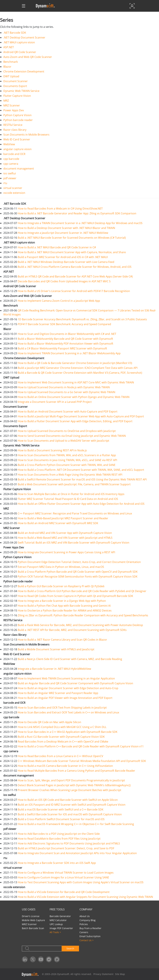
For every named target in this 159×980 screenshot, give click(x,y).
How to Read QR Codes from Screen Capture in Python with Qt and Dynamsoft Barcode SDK (75, 596)
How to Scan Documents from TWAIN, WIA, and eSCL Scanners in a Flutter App (67, 455)
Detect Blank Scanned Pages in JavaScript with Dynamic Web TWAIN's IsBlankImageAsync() (74, 785)
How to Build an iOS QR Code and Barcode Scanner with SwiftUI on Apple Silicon (68, 800)
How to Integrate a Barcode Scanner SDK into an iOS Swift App (57, 863)
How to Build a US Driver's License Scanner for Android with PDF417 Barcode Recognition (74, 291)
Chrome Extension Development (24, 71)
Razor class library (15, 130)
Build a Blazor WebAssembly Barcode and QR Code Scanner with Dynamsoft (65, 339)
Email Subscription (90, 936)
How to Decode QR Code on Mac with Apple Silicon (49, 722)
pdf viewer (10, 178)
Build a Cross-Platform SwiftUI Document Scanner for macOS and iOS (61, 819)
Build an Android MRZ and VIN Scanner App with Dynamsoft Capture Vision (65, 533)
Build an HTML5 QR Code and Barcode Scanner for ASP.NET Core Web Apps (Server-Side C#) (75, 276)
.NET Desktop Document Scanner (24, 37)
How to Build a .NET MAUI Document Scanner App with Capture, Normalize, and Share (72, 252)
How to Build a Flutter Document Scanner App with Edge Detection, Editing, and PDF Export (75, 421)
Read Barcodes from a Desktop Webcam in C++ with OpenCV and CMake (63, 742)
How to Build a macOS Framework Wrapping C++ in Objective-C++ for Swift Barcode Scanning (76, 824)
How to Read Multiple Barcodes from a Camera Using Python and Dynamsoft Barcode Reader (76, 771)
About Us (85, 916)
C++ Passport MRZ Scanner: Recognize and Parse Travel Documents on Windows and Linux (75, 513)
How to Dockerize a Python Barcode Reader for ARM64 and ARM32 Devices (65, 610)
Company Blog (88, 920)
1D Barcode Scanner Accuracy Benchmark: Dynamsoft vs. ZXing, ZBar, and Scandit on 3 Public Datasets (82, 319)
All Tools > (55, 932)
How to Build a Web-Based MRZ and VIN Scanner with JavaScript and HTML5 (65, 538)
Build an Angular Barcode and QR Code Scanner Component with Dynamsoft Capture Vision (75, 683)
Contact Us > (87, 940)
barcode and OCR (14, 154)
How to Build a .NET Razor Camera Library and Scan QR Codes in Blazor (62, 640)
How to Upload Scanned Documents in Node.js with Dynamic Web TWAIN (64, 387)
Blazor (7, 67)
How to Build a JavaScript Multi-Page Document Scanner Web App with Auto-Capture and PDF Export (81, 416)
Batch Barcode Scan (33, 928)
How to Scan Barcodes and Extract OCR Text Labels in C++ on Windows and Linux (68, 712)
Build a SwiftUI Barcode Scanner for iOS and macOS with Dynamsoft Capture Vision (70, 814)
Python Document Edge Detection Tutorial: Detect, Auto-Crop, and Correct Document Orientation (79, 562)
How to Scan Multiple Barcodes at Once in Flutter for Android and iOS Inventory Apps (71, 494)
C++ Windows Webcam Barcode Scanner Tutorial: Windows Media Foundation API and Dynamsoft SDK (82, 761)
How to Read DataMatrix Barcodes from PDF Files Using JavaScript (59, 839)
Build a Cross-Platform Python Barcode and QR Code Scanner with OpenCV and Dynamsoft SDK (78, 572)
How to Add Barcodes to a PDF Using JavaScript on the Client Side (59, 834)
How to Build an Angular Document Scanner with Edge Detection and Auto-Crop (68, 688)
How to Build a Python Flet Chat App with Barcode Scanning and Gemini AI (64, 606)
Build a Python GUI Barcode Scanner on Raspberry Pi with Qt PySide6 (61, 586)
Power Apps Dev (14, 110)
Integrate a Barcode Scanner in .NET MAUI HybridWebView (54, 669)
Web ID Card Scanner (17, 139)
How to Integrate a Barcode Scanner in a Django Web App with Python (62, 601)
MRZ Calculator (58, 920)
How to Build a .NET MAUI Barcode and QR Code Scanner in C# (57, 247)
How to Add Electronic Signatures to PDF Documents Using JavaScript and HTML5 (69, 843)
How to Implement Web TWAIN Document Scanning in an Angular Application (66, 678)
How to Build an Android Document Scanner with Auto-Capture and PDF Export (68, 412)
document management (19, 169)
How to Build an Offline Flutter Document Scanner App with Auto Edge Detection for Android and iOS (81, 504)
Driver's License (31, 916)
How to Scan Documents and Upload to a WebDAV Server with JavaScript (63, 441)
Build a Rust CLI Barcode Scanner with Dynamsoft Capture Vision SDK (61, 737)
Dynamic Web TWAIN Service (21, 91)
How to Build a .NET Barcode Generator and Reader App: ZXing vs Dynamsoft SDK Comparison (77, 213)
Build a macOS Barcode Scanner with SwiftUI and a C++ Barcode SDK (61, 809)
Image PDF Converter (61, 928)
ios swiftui (10, 173)
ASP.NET (9, 47)
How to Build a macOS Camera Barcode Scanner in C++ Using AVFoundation (65, 766)
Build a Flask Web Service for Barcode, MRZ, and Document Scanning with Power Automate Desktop (80, 625)
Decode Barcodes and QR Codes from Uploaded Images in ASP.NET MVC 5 (64, 281)
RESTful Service (13, 125)
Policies (84, 924)
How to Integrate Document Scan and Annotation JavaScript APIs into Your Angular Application (77, 853)
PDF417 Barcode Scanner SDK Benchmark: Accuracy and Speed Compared (64, 324)
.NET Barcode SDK (15, 33)
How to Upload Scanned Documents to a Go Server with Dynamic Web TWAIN (66, 392)
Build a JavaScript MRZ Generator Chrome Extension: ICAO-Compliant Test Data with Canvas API (78, 368)
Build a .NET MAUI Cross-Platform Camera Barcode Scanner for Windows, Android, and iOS (75, 267)
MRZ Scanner (12, 105)
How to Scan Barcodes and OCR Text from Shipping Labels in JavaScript (62, 708)
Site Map (120, 974)
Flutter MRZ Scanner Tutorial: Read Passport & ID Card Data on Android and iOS (68, 499)
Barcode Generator (60, 916)
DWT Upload (11, 76)
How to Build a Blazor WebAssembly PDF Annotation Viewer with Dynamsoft (65, 344)
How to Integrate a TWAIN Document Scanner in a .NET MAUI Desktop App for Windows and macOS (80, 223)
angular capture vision (17, 149)
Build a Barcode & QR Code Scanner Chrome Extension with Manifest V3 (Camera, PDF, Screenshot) (80, 373)
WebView (9, 144)
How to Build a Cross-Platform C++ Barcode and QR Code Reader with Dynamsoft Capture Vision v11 (81, 746)
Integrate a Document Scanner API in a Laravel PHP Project (55, 402)
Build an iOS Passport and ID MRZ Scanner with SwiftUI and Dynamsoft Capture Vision (72, 805)
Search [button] (70, 948)
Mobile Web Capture (33, 920)
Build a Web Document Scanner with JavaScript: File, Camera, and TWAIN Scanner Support (74, 484)
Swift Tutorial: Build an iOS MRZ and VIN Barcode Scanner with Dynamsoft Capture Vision (73, 543)
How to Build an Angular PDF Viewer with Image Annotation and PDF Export (65, 698)
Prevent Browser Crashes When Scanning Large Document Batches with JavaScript (69, 790)
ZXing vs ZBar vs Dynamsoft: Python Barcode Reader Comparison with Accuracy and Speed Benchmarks (83, 615)
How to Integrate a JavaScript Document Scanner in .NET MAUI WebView (63, 233)
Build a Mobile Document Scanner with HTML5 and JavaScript (56, 649)
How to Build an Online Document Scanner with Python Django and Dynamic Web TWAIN (74, 397)
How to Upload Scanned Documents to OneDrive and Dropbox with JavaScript (67, 431)
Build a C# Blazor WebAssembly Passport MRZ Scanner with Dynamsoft (62, 348)
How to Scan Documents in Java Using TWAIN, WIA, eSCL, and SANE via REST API (67, 460)
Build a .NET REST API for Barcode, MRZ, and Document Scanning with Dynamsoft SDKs (72, 630)
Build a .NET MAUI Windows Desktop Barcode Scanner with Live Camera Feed (66, 262)
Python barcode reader (18, 120)
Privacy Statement (103, 974)
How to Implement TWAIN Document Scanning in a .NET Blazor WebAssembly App (69, 353)
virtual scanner (13, 188)
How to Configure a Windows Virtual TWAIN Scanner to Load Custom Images (66, 873)
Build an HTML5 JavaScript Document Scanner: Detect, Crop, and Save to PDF (66, 848)
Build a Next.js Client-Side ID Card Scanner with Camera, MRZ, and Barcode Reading (70, 659)
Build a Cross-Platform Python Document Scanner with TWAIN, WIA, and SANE (67, 465)
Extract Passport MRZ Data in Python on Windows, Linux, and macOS (61, 567)
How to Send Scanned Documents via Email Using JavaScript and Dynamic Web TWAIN (72, 436)
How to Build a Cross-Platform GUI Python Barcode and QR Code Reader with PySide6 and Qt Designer (82, 591)
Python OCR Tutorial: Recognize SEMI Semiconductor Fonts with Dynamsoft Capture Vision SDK (78, 577)
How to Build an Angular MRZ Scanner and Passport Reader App (58, 693)
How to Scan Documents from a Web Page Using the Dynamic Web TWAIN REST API (70, 475)
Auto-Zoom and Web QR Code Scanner (28, 57)
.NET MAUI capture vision (19, 42)
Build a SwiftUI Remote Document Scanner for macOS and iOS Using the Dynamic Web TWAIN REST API (82, 479)
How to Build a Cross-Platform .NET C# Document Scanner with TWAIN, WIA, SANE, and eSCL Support (81, 470)
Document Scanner (16, 81)
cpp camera (11, 164)
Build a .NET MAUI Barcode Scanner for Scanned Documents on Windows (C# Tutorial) (72, 238)
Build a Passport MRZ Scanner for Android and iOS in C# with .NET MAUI (63, 257)
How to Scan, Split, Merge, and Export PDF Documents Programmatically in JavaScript (71, 780)
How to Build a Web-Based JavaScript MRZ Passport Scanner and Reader (63, 518)
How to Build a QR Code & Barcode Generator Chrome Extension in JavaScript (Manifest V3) (75, 363)
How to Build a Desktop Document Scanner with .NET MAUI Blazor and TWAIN (66, 228)
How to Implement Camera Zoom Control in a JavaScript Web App (59, 301)
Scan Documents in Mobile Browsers (26, 135)
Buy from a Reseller (90, 928)
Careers (84, 932)
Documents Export (15, 86)
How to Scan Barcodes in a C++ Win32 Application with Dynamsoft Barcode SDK (68, 732)
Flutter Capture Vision (17, 96)
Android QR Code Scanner (20, 52)
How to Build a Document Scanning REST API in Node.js (52, 450)
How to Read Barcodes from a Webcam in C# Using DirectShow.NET (60, 209)
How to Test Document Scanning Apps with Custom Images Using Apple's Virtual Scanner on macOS (81, 882)
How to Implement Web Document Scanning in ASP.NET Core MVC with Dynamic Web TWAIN (76, 382)
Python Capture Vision (17, 115)
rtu (5, 183)
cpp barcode (11, 159)
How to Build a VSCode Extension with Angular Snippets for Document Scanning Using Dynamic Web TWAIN (85, 897)
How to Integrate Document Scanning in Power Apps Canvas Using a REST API (66, 552)
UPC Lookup (56, 924)
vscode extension (14, 193)
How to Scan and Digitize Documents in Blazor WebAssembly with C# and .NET (67, 334)
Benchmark (11, 62)
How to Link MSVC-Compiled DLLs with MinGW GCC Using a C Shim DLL (62, 727)
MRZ (6, 101)
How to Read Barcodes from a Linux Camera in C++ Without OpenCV (60, 756)
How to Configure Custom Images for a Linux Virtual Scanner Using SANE (63, 877)
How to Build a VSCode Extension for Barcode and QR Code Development (64, 892)
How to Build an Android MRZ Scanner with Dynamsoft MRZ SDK (58, 523)
